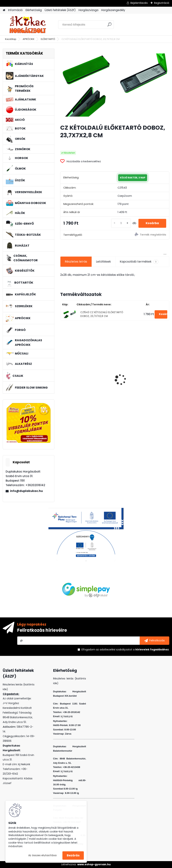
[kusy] (121, 223)
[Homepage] (4, 10)
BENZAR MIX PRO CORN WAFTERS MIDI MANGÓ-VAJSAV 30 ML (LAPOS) (141, 384)
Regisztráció (162, 3)
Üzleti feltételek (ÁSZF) (60, 10)
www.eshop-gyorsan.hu (94, 864)
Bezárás (73, 855)
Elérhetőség (34, 10)
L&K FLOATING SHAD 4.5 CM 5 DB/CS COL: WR (83, 384)
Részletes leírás (76, 262)
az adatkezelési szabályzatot (114, 650)
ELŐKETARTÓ (48, 39)
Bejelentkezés (139, 3)
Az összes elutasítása (42, 855)
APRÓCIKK (29, 39)
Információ (15, 10)
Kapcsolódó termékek (139, 262)
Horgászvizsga (88, 10)
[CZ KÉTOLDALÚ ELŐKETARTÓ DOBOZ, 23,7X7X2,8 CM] (115, 85)
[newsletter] (154, 641)
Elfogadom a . (125, 650)
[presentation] (62, 373)
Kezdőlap (11, 39)
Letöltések (103, 262)
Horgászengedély (113, 10)
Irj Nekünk (24, 764)
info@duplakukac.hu (26, 491)
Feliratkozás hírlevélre (42, 630)
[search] (109, 26)
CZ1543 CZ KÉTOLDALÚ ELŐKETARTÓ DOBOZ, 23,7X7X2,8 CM (102, 314)
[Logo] (28, 25)
